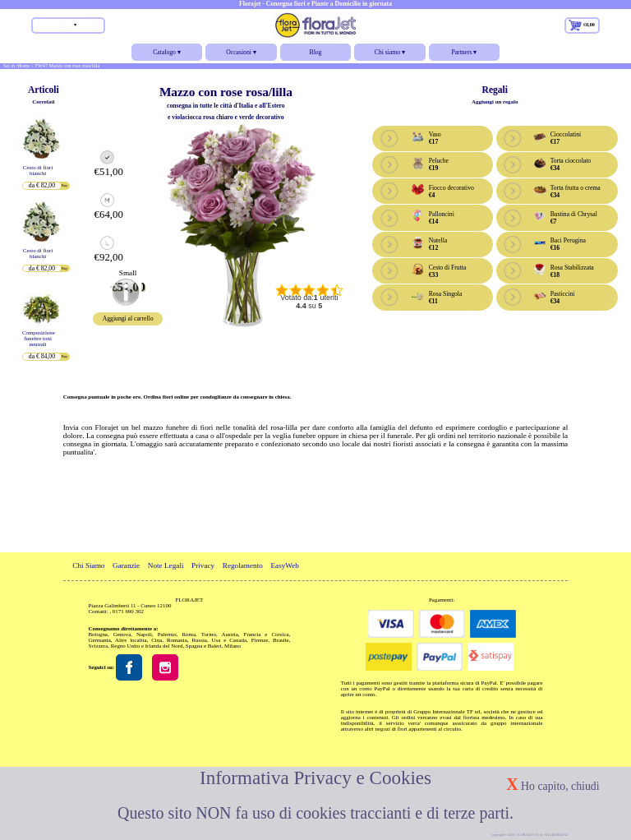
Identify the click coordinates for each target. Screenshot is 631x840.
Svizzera (99, 646)
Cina (157, 640)
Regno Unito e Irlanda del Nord (147, 646)
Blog (316, 52)
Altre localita (131, 640)
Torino (209, 634)
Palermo (167, 634)
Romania (177, 640)
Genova (122, 634)
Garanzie (126, 565)
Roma (189, 634)
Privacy (203, 565)
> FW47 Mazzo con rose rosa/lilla (66, 66)
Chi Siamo (88, 565)
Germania (100, 640)
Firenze (260, 640)
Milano (233, 646)
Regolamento (243, 565)
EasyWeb (285, 565)
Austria (229, 634)
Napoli (144, 634)
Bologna (98, 634)
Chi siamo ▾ (389, 55)
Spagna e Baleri (204, 646)
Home (23, 66)
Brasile (281, 640)
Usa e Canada (229, 640)
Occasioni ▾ (241, 55)
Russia (199, 640)
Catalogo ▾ (167, 55)
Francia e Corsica (267, 634)
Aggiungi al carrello (128, 318)
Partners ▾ (464, 55)
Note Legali (166, 565)
